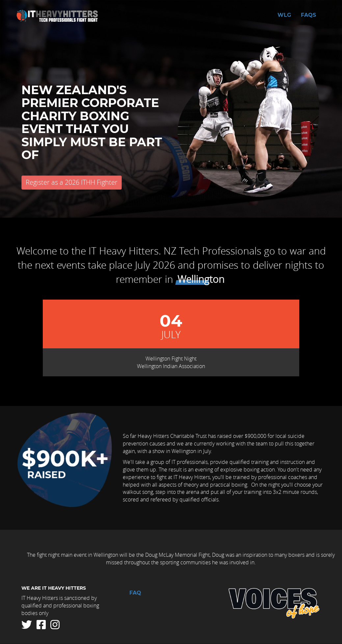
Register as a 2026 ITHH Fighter (72, 182)
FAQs (308, 15)
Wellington (201, 279)
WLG (284, 15)
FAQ (135, 593)
